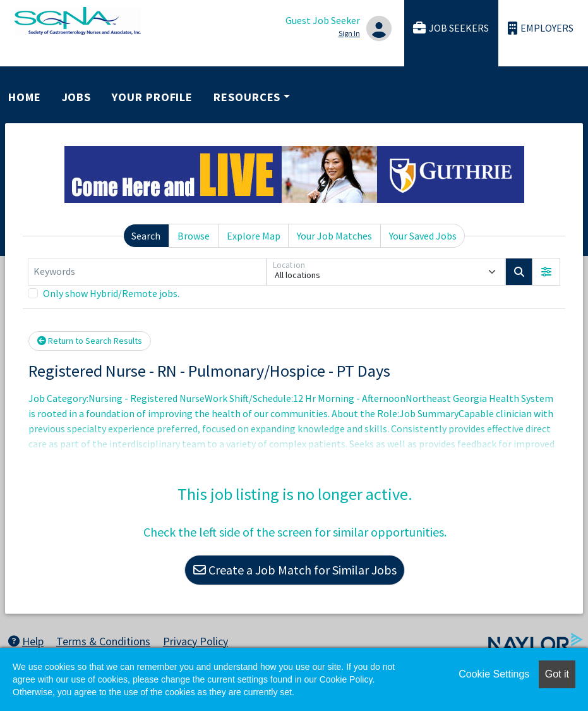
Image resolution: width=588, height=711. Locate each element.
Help (26, 641)
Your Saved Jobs (423, 236)
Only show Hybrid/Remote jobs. (111, 293)
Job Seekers (451, 28)
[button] (546, 272)
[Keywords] (147, 272)
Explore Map (254, 236)
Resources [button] (247, 97)
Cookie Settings (494, 674)
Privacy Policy (195, 641)
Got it (557, 674)
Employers (541, 28)
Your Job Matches (334, 236)
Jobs (77, 97)
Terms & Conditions (103, 641)
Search (146, 236)
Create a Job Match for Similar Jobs (295, 570)
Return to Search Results (90, 341)
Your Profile (152, 97)
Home (25, 97)
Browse (194, 236)
